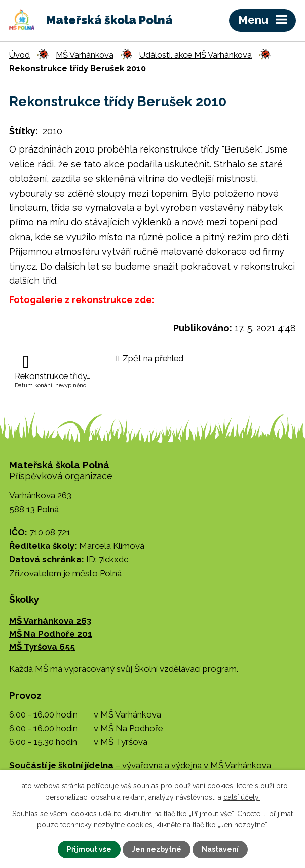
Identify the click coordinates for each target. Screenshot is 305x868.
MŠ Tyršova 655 (42, 647)
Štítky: (24, 131)
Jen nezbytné (157, 849)
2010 (52, 131)
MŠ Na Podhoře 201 (51, 634)
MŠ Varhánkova (85, 55)
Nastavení (220, 849)
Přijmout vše (89, 849)
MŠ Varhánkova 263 (50, 621)
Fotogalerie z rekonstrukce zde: (82, 300)
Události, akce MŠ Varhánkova (196, 55)
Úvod (20, 55)
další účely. (242, 797)
